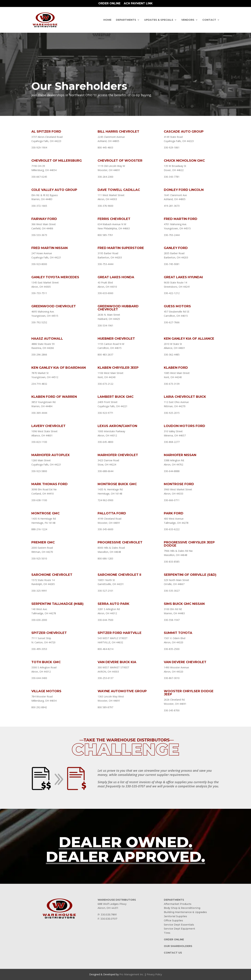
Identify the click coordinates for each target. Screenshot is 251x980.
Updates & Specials (159, 20)
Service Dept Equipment (179, 929)
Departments (126, 20)
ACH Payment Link (138, 4)
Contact (209, 20)
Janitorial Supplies (175, 916)
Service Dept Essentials (179, 925)
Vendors (188, 20)
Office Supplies (173, 920)
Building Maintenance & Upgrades (185, 912)
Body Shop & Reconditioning (182, 908)
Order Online (109, 4)
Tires (167, 933)
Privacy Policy (154, 974)
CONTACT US (173, 953)
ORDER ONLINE (174, 939)
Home (107, 20)
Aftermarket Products (178, 904)
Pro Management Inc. (132, 974)
